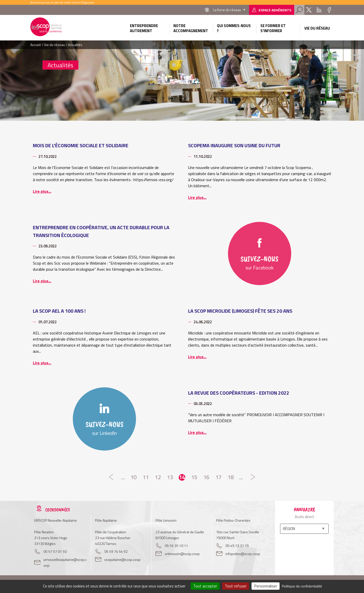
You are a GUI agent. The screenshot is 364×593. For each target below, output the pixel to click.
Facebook (329, 10)
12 (158, 477)
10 (133, 477)
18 (231, 477)
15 (194, 477)
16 (206, 477)
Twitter (309, 10)
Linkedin (319, 10)
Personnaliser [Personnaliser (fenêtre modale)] (266, 586)
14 (182, 477)
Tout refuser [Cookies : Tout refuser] (236, 586)
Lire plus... (42, 191)
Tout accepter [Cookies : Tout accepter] (205, 586)
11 (146, 477)
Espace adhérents (275, 10)
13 (170, 477)
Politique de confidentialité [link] (302, 586)
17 (218, 477)
